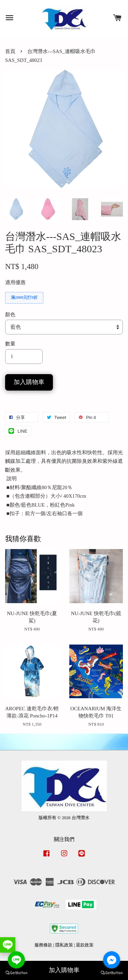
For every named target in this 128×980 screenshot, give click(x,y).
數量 (10, 344)
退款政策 (85, 945)
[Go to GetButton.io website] (112, 973)
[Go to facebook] (112, 960)
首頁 (10, 51)
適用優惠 (15, 282)
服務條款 (43, 945)
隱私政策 (64, 945)
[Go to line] (16, 960)
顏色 (10, 315)
